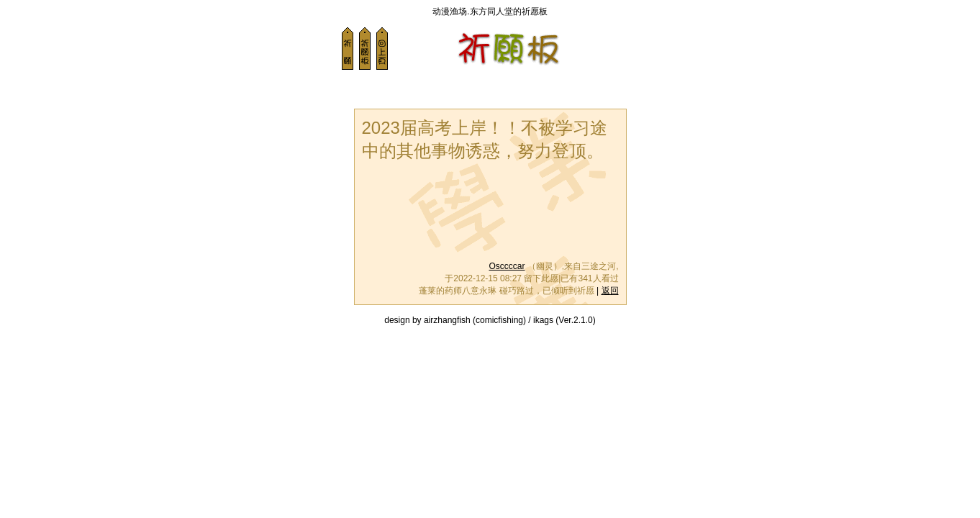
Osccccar (507, 266)
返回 (610, 291)
